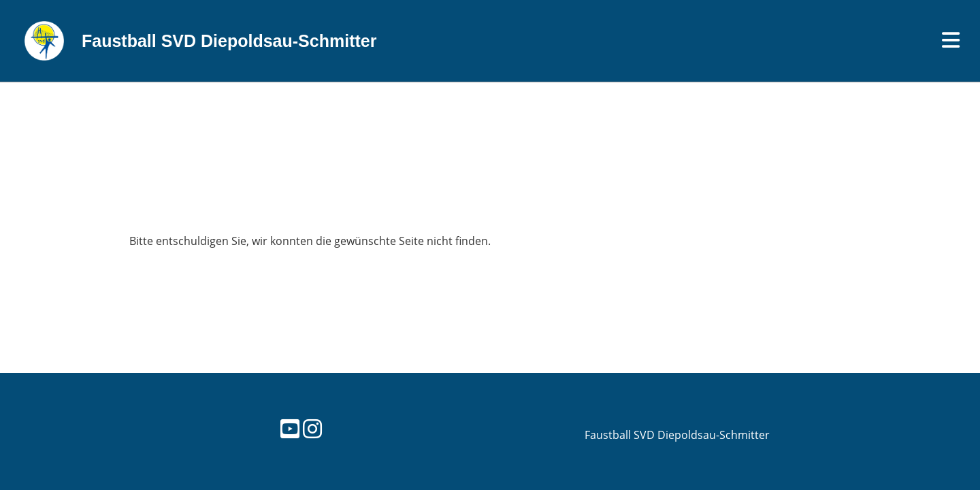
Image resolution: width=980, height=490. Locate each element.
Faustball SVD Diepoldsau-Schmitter (229, 41)
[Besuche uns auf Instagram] (312, 428)
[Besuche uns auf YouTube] (290, 428)
